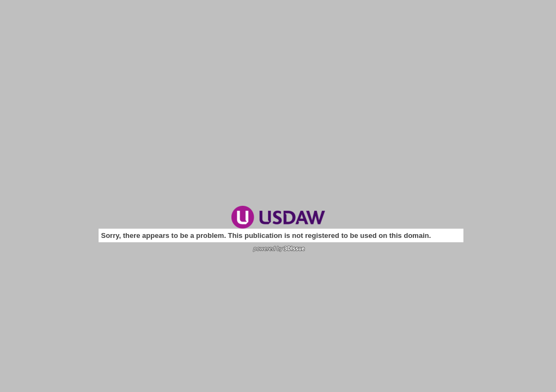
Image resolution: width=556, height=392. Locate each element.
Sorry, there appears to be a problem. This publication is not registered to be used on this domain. (266, 235)
